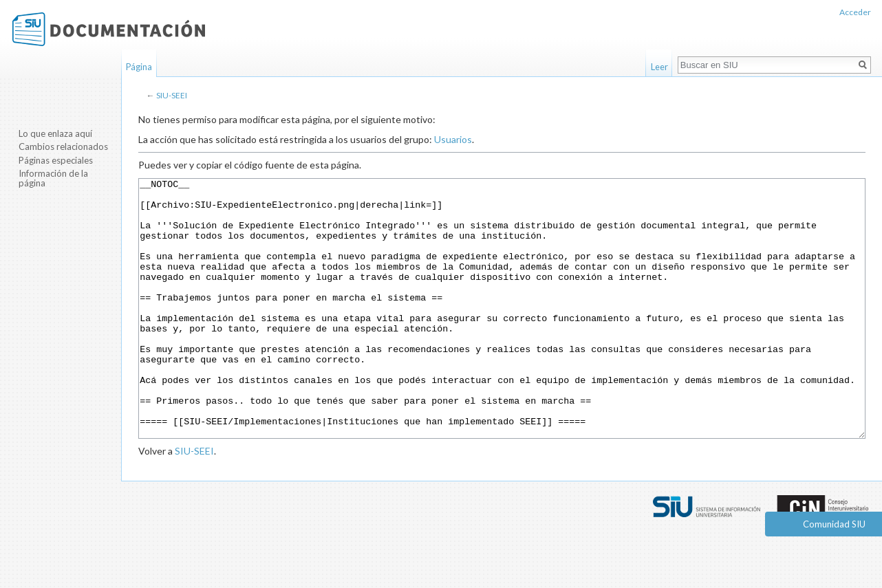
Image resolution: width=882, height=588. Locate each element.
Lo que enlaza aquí (55, 133)
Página (139, 67)
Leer (659, 67)
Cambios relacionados (63, 146)
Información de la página (53, 178)
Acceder (855, 12)
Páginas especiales (56, 160)
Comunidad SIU (834, 524)
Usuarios (453, 139)
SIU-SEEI (172, 95)
